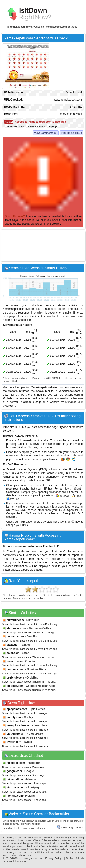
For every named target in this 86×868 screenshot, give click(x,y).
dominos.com (16, 669)
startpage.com (16, 788)
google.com (14, 771)
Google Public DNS (19, 513)
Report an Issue (72, 133)
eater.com (13, 653)
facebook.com (16, 763)
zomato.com (15, 661)
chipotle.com (15, 686)
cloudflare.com (16, 734)
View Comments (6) (46, 133)
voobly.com (14, 717)
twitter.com (14, 742)
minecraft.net (15, 779)
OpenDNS (73, 510)
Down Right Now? (70, 827)
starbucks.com (16, 628)
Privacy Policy (53, 858)
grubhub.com (15, 678)
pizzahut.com (15, 620)
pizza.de (12, 645)
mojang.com (15, 796)
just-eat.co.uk (15, 637)
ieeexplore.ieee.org (19, 725)
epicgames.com (17, 709)
